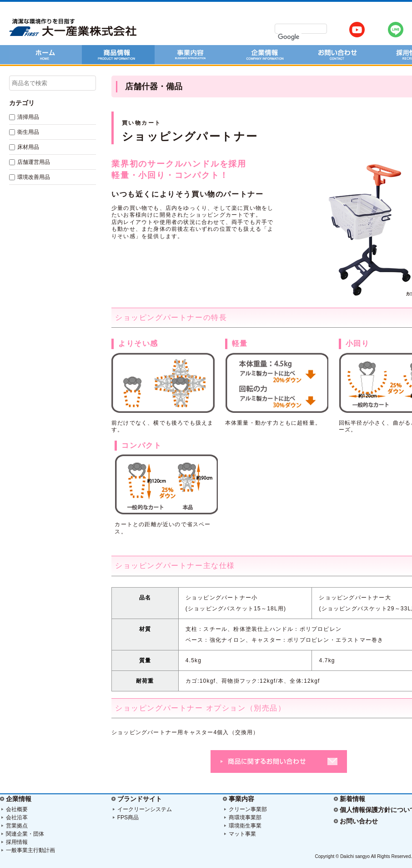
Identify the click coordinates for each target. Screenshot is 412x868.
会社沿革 (17, 817)
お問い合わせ (359, 821)
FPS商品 (128, 817)
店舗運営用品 (34, 162)
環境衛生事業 (245, 826)
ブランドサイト (140, 799)
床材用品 (28, 147)
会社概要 (17, 809)
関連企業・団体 (25, 834)
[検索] (290, 37)
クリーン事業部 (248, 809)
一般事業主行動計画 (30, 850)
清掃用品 (28, 117)
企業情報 (19, 799)
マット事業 (242, 834)
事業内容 (241, 799)
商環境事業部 (245, 817)
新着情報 (352, 799)
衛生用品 (28, 132)
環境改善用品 (34, 177)
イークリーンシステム (145, 809)
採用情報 (17, 842)
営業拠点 (17, 826)
